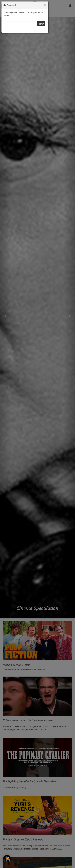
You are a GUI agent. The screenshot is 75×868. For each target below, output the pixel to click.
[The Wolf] (7, 859)
